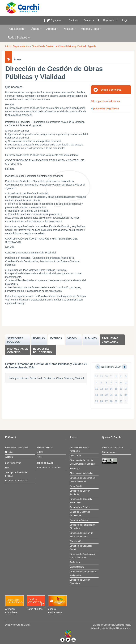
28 (97, 376)
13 (106, 389)
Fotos (39, 457)
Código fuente (109, 452)
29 (101, 376)
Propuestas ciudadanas (110, 340)
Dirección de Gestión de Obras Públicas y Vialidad (59, 46)
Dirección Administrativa (81, 473)
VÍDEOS (72, 338)
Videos (40, 452)
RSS (7, 468)
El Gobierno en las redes (49, 468)
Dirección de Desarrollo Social (81, 548)
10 (126, 383)
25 (97, 401)
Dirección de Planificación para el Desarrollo (82, 556)
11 (97, 389)
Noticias (70, 29)
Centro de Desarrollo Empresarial (80, 514)
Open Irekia (109, 625)
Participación (17, 29)
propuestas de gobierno (105, 108)
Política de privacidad (112, 448)
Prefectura (75, 562)
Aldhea (119, 628)
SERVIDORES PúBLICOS (15, 340)
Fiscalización (76, 541)
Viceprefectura (77, 567)
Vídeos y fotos (91, 29)
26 (101, 401)
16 (121, 389)
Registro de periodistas (16, 481)
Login (125, 20)
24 (126, 395)
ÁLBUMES (91, 338)
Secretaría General (79, 520)
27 (106, 401)
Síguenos (57, 20)
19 (101, 395)
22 (116, 395)
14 (111, 389)
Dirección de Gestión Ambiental (80, 493)
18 (97, 395)
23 (121, 395)
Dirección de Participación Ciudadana (82, 527)
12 (101, 389)
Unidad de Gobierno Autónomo (80, 449)
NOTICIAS (39, 338)
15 (116, 389)
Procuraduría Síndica (80, 507)
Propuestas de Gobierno (18, 350)
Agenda (52, 29)
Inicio (8, 46)
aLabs (127, 628)
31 (111, 376)
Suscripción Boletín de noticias (16, 474)
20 (106, 395)
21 (111, 395)
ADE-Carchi (75, 456)
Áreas (36, 29)
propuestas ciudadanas (105, 101)
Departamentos (21, 46)
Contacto (74, 20)
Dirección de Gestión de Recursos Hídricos (81, 535)
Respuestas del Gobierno (42, 350)
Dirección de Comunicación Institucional (83, 573)
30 (106, 376)
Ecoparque (75, 469)
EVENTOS (56, 338)
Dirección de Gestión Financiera (80, 582)
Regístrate (109, 20)
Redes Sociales (19, 38)
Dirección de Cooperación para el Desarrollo (82, 480)
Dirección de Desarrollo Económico (81, 501)
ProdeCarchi (76, 486)
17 (126, 389)
